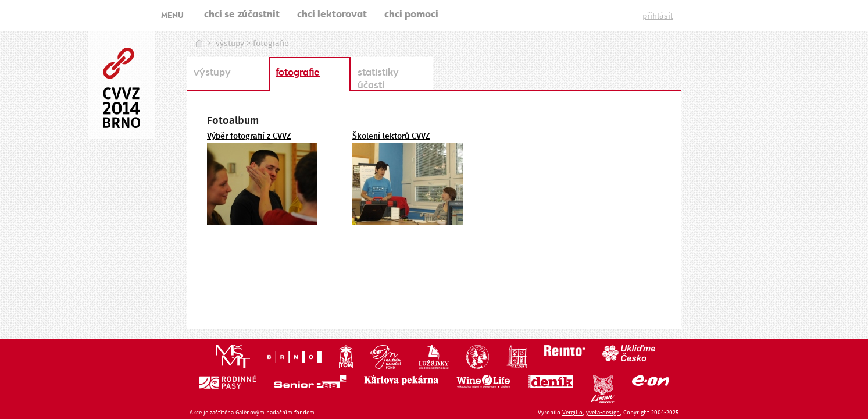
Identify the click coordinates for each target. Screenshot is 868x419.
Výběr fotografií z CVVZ (249, 136)
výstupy (230, 44)
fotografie (298, 73)
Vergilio (572, 413)
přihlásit (658, 16)
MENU (172, 16)
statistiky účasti (378, 79)
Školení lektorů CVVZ (391, 136)
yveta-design (603, 413)
